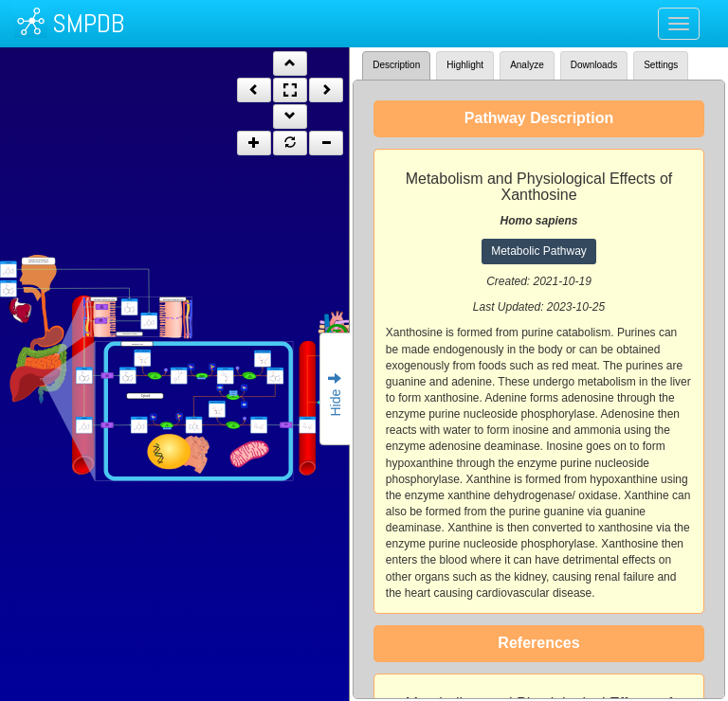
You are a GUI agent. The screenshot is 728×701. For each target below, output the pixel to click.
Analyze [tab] (527, 65)
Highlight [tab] (465, 65)
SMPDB (88, 23)
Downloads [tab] (594, 65)
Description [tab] (396, 65)
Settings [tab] (661, 65)
